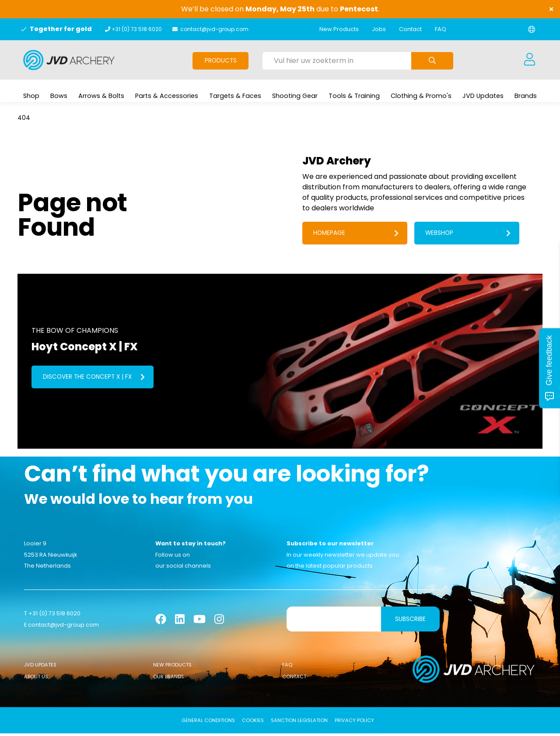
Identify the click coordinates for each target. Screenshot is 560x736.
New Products (339, 29)
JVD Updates (40, 667)
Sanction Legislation (299, 723)
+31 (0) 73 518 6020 (137, 29)
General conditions (208, 723)
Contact (410, 29)
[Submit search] (432, 61)
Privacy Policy (354, 723)
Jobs (379, 29)
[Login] (529, 60)
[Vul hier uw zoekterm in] (337, 61)
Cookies (253, 723)
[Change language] (532, 29)
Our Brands (169, 679)
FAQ (441, 29)
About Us (36, 679)
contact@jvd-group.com (214, 29)
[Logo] (69, 60)
